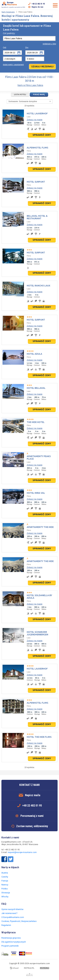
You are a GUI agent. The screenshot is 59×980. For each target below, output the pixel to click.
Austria (5, 873)
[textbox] (29, 38)
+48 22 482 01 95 (38, 4)
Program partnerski (10, 946)
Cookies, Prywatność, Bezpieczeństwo (19, 921)
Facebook (4, 859)
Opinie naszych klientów (12, 909)
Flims (29, 151)
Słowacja (6, 893)
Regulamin (6, 925)
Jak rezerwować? (9, 913)
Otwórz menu (55, 5)
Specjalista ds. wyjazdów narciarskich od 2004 (13, 5)
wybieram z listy (49, 44)
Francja (5, 881)
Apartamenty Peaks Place (39, 458)
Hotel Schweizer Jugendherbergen (37, 633)
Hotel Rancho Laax (38, 286)
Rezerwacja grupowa (11, 938)
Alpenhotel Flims (37, 148)
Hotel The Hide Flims (39, 737)
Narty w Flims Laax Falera (30, 85)
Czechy (5, 877)
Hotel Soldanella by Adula (39, 597)
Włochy (5, 897)
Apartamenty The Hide (40, 527)
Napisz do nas (37, 7)
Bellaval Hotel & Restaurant (37, 217)
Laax (29, 117)
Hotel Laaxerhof (37, 114)
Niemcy (5, 885)
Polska (4, 889)
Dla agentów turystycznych (14, 942)
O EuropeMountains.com (13, 917)
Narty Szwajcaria (8, 12)
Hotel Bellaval (36, 388)
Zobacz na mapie (35, 120)
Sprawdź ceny (42, 135)
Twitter (11, 859)
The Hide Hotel (36, 422)
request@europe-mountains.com (22, 852)
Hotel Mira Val (36, 493)
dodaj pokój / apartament (13, 65)
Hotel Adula (34, 354)
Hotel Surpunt (36, 182)
